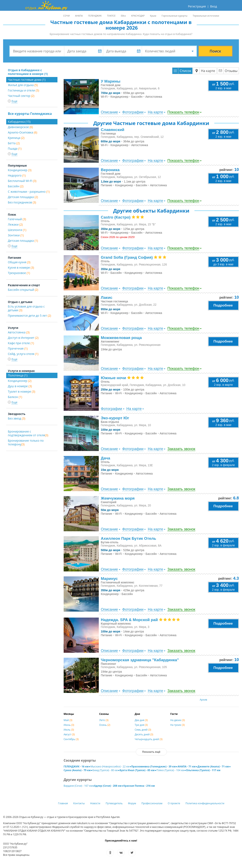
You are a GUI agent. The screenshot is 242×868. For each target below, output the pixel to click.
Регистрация (197, 6)
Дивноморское (20, 127)
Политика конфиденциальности (205, 803)
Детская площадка (23, 197)
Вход (214, 6)
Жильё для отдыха (23, 85)
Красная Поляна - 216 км (139, 786)
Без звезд (17, 418)
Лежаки (15, 224)
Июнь (69, 725)
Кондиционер (20, 170)
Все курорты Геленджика (30, 114)
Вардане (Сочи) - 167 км (78, 786)
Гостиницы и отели (23, 90)
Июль (69, 730)
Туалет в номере (21, 391)
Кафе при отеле (21, 343)
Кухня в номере (21, 267)
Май (68, 720)
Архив (203, 700)
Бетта (14, 143)
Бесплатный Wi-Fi (22, 181)
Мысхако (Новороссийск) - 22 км (110, 766)
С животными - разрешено (29, 192)
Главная (63, 803)
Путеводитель (114, 803)
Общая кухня (19, 262)
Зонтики (16, 235)
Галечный (17, 219)
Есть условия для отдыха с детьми (26, 308)
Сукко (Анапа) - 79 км (77, 770)
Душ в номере (20, 386)
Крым (153, 16)
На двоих (178, 720)
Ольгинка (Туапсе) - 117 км (203, 770)
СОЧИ (66, 16)
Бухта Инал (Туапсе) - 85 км (137, 770)
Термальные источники (206, 16)
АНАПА (79, 16)
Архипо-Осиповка (23, 132)
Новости (95, 803)
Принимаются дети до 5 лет (29, 316)
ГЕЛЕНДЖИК (95, 16)
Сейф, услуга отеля (23, 354)
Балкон (15, 397)
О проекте (174, 803)
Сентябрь (71, 739)
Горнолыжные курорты (175, 16)
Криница (16, 138)
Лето (104, 720)
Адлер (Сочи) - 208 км (108, 786)
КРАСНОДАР (138, 16)
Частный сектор (21, 96)
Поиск (216, 51)
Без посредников (22, 202)
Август (69, 734)
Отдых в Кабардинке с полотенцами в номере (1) (28, 72)
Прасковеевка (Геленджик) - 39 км (154, 766)
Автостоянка (19, 332)
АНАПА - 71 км (187, 766)
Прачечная (18, 348)
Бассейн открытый (23, 290)
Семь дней (143, 730)
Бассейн (16, 186)
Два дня (141, 720)
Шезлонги (17, 230)
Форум (132, 803)
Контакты (79, 803)
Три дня (141, 725)
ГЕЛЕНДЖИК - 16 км (76, 766)
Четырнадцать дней (149, 739)
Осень (105, 725)
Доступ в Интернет (23, 338)
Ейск (123, 16)
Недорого (17, 175)
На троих (178, 725)
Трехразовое (19, 273)
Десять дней (144, 734)
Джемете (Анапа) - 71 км (213, 766)
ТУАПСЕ (111, 16)
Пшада (15, 148)
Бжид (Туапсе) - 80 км (105, 770)
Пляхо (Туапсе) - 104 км (170, 770)
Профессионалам (152, 803)
